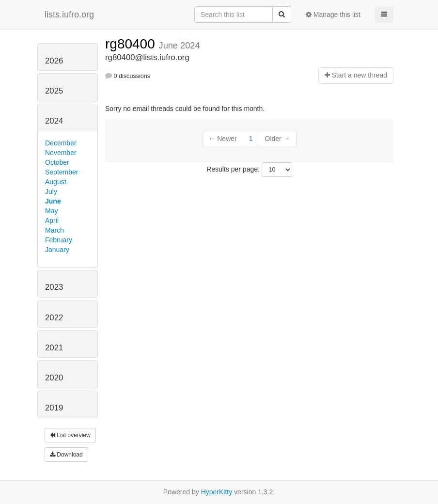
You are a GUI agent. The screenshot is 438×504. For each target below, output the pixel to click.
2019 (54, 408)
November (61, 153)
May (51, 211)
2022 (54, 318)
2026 (54, 61)
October (57, 162)
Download (66, 455)
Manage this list (333, 15)
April (52, 220)
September (62, 172)
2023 (54, 287)
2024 (54, 121)
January (57, 250)
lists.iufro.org (69, 15)
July (51, 191)
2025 (54, 91)
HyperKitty (217, 492)
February (59, 240)
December (61, 143)
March (55, 230)
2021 (54, 348)
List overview (70, 435)
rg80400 (132, 44)
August (56, 182)
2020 (54, 378)
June (53, 201)
